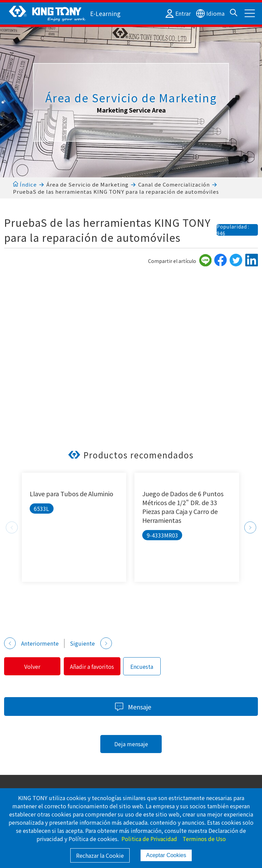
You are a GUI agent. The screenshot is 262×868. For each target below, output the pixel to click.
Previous (12, 527)
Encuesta (150, 666)
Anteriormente (31, 643)
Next (250, 527)
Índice (25, 184)
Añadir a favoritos (98, 666)
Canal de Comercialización (174, 184)
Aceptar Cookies (166, 855)
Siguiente (91, 643)
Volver (34, 666)
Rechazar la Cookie (100, 855)
